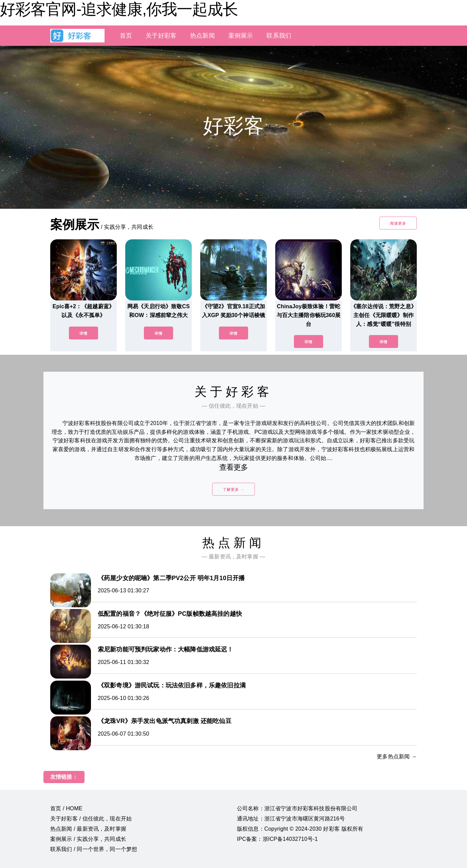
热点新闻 (202, 36)
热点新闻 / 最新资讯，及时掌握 (88, 829)
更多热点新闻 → (397, 756)
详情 (83, 333)
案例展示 (241, 36)
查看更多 (234, 467)
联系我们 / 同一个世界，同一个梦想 (94, 849)
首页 (126, 36)
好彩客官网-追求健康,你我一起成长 (119, 9)
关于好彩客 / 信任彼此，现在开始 (91, 819)
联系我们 (279, 36)
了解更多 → (233, 490)
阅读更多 (398, 223)
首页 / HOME (66, 808)
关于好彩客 (161, 36)
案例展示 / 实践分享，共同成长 (88, 839)
